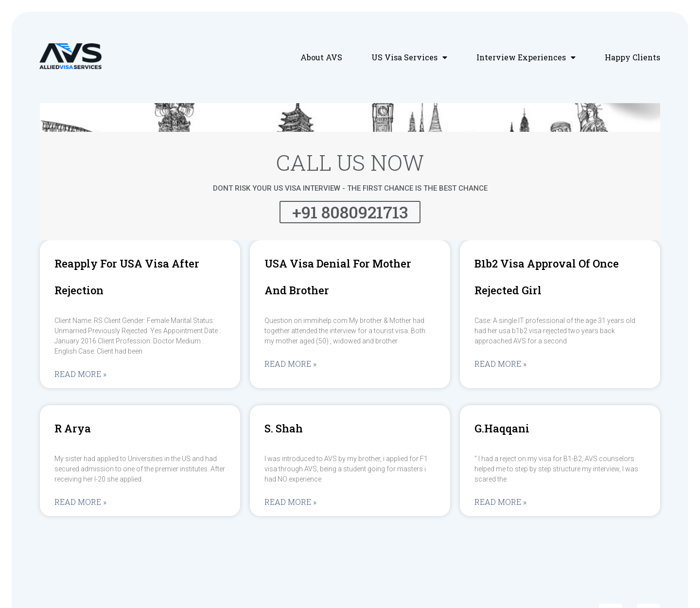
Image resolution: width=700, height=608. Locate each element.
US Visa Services (409, 57)
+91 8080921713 (350, 212)
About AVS (321, 57)
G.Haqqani (502, 428)
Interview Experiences (526, 57)
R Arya (73, 428)
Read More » (80, 374)
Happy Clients (632, 57)
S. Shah (284, 428)
